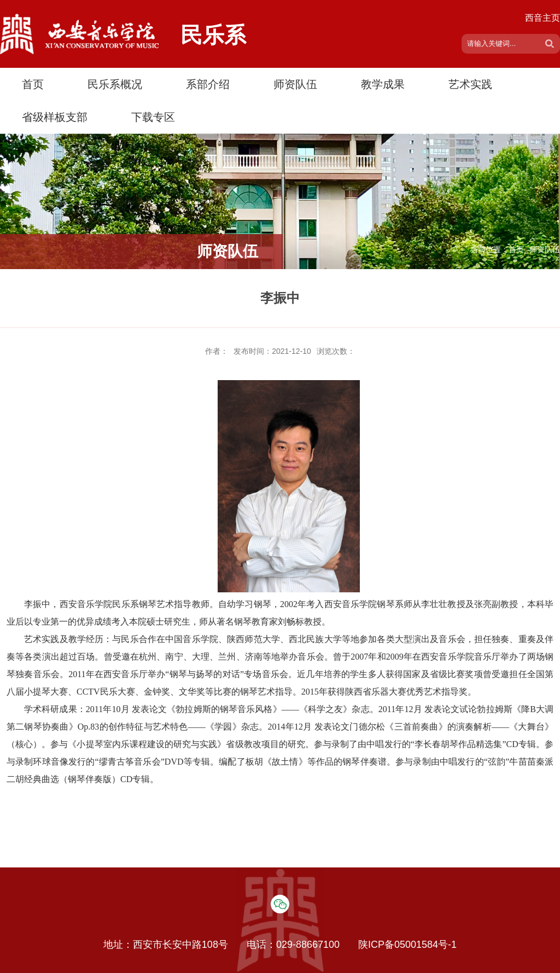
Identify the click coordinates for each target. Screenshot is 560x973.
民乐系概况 (115, 84)
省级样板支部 (55, 117)
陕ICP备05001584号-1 (407, 945)
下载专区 (153, 117)
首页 (33, 84)
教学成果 (383, 84)
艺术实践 (470, 84)
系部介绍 (208, 84)
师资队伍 (295, 84)
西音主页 (542, 18)
